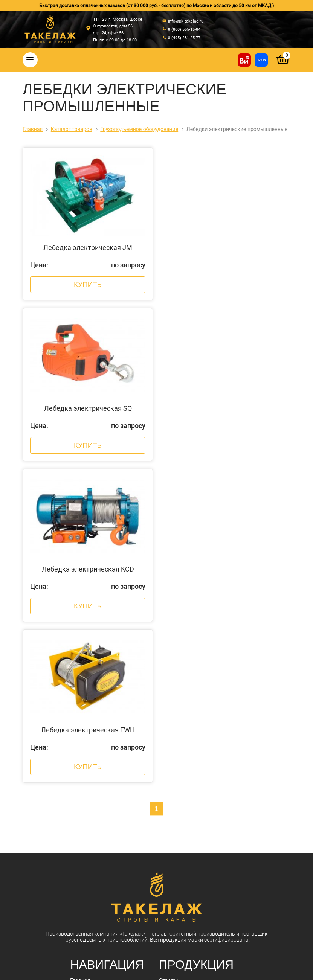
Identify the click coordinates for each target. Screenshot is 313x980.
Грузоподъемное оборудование (198, 773)
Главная (80, 666)
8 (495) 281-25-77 (127, 904)
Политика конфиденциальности (137, 966)
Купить (88, 287)
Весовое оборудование (187, 754)
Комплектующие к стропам (192, 734)
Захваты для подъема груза (194, 744)
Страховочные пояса (185, 715)
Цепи (165, 695)
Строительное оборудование (195, 822)
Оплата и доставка (93, 685)
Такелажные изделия (185, 685)
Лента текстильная (182, 793)
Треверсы (171, 724)
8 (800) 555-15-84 (127, 895)
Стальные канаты (181, 675)
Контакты (82, 715)
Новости (81, 695)
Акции (78, 705)
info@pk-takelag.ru (131, 917)
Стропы (169, 666)
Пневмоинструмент (183, 803)
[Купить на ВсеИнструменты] (244, 60)
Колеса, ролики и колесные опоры (201, 783)
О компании (85, 675)
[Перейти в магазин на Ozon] (261, 60)
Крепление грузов (181, 705)
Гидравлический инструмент (194, 764)
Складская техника (182, 812)
